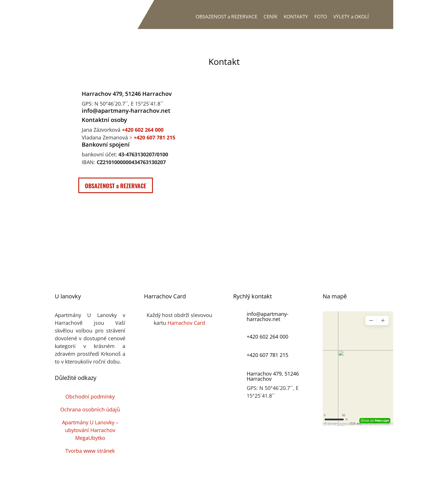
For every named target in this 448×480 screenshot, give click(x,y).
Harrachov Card (186, 323)
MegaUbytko (90, 438)
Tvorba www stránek (90, 451)
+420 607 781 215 (267, 355)
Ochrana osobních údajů (90, 409)
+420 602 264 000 (143, 130)
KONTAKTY (296, 16)
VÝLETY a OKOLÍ (351, 16)
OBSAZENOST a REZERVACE (226, 16)
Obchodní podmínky (90, 397)
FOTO (321, 16)
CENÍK (270, 16)
